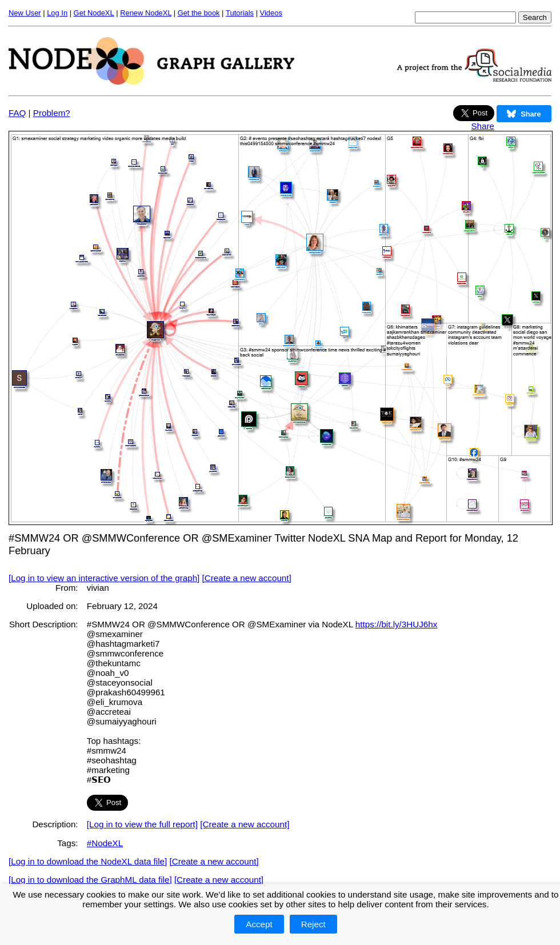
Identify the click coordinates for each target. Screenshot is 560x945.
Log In (57, 13)
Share (483, 126)
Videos (271, 13)
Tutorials (240, 13)
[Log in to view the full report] (142, 824)
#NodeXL (105, 843)
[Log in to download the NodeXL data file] (88, 861)
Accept (259, 924)
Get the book (199, 13)
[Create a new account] (247, 578)
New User (25, 13)
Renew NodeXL (146, 13)
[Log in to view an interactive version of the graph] (104, 578)
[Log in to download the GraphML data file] (90, 880)
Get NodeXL (94, 13)
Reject (313, 924)
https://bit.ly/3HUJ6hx (397, 624)
